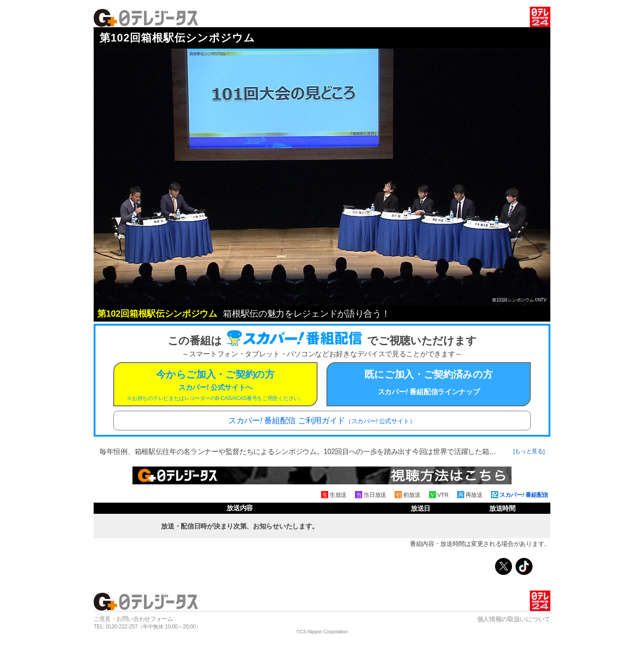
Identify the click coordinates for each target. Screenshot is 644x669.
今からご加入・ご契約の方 (215, 385)
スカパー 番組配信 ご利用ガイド (322, 421)
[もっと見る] (529, 451)
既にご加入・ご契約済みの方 (429, 382)
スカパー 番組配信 (524, 495)
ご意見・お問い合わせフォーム (133, 619)
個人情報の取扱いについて (514, 619)
